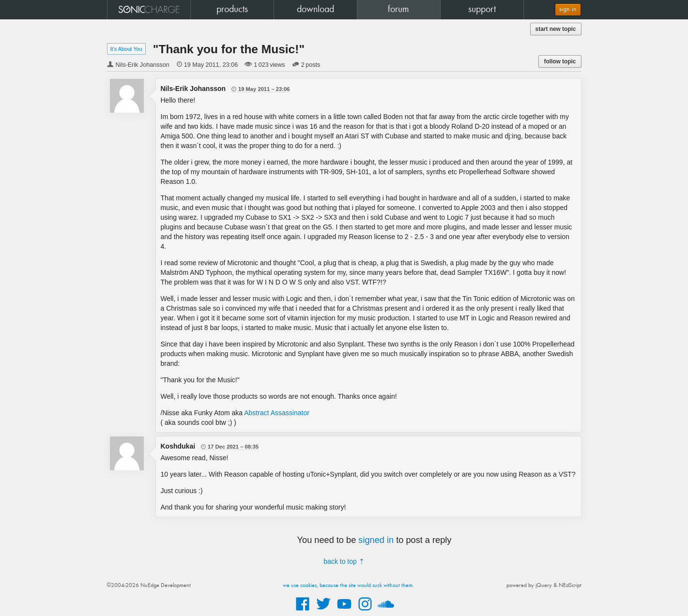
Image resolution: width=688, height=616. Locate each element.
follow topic (560, 61)
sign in (568, 9)
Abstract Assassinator (277, 413)
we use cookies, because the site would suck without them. (348, 586)
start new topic (556, 29)
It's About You (126, 49)
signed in (376, 540)
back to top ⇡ (344, 561)
